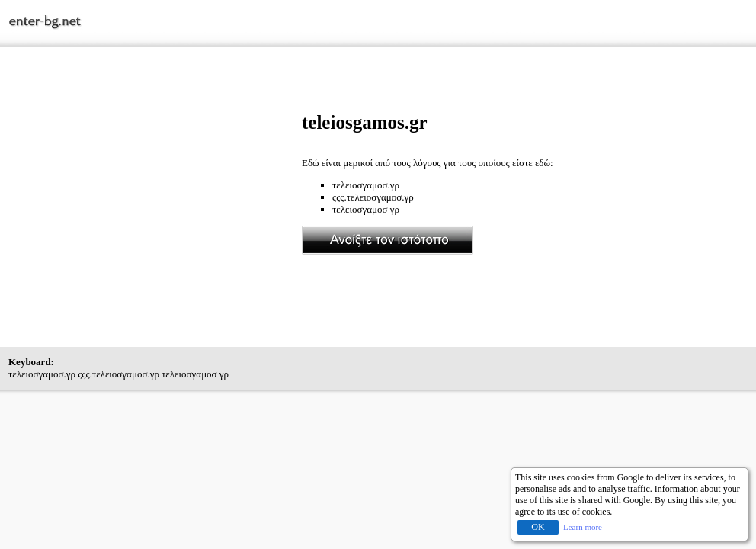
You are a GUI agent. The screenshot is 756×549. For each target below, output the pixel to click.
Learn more (583, 527)
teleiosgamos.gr (365, 122)
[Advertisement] (155, 219)
